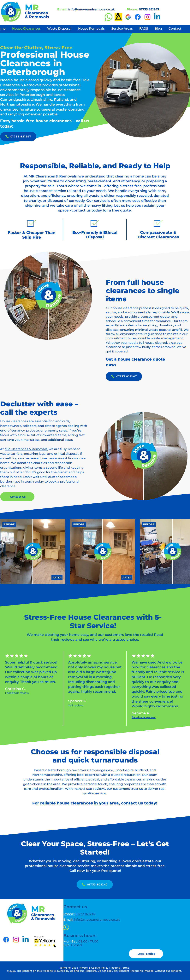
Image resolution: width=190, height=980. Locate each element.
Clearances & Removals (37, 15)
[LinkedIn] (157, 17)
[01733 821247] (18, 136)
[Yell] (118, 17)
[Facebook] (138, 17)
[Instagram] (147, 17)
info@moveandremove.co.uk (92, 9)
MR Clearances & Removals (26, 449)
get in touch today (29, 481)
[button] (146, 954)
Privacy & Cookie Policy (93, 968)
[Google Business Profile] (128, 17)
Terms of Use (68, 968)
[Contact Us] (17, 497)
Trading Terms (120, 968)
